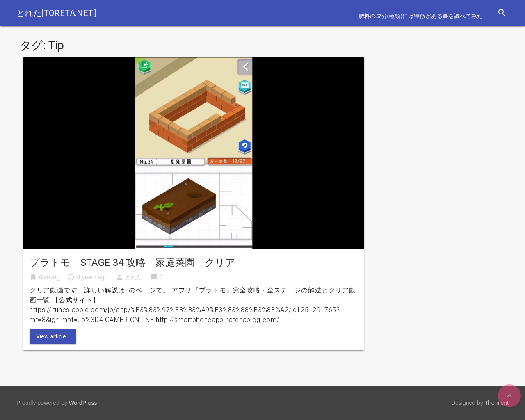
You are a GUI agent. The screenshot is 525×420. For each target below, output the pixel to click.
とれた (134, 277)
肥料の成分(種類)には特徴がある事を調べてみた (421, 16)
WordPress (83, 403)
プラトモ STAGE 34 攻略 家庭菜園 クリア (132, 262)
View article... (53, 336)
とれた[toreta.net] (56, 13)
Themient (497, 403)
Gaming (49, 277)
